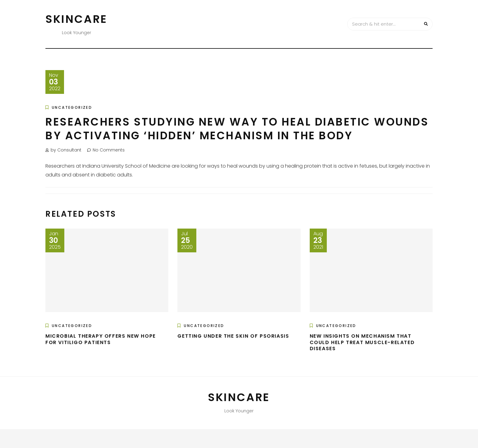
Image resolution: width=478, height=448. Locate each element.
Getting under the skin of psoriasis (233, 336)
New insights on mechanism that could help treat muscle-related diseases (362, 342)
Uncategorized (72, 107)
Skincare (77, 19)
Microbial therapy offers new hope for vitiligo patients (101, 339)
